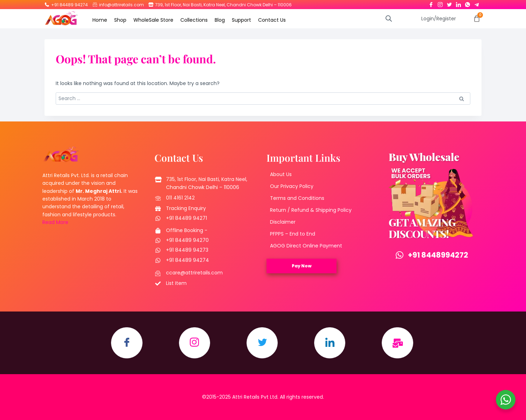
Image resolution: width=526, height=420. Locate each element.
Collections (194, 20)
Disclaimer (283, 222)
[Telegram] (477, 3)
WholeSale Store (153, 20)
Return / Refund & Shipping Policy (311, 210)
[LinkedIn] (458, 3)
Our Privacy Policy (292, 187)
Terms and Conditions (297, 198)
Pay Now (302, 266)
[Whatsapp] (468, 3)
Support (241, 20)
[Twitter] (449, 3)
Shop (120, 20)
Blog (220, 20)
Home (100, 20)
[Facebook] (431, 3)
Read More (55, 223)
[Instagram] (440, 3)
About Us (281, 175)
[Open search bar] (389, 18)
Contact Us (272, 20)
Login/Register (439, 19)
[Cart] (477, 18)
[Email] (398, 343)
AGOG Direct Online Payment (306, 246)
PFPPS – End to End (293, 234)
